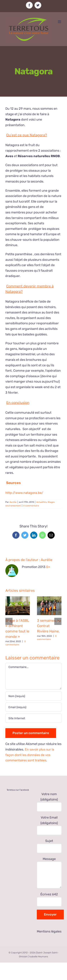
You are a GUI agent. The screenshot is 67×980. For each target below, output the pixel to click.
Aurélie (13, 502)
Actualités (41, 502)
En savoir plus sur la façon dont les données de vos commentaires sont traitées (30, 755)
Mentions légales (49, 931)
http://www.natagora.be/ (24, 493)
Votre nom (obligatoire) (49, 800)
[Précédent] (9, 621)
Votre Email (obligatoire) (49, 824)
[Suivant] (58, 621)
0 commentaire (31, 506)
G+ (48, 567)
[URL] (33, 718)
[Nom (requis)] (33, 696)
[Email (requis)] (33, 707)
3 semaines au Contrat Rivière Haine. (49, 626)
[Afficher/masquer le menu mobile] (60, 22)
